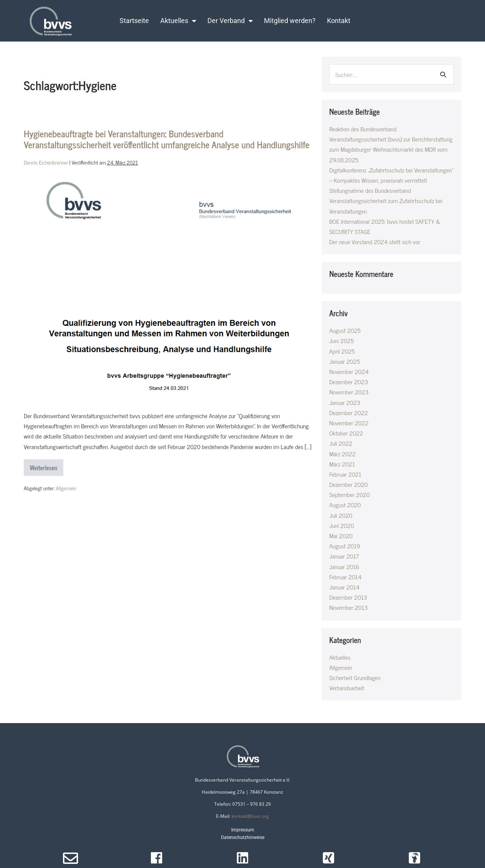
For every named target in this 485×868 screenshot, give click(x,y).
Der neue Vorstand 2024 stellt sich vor (375, 242)
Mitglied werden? (290, 21)
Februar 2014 (345, 577)
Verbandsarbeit (347, 688)
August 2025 (345, 330)
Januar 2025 (345, 361)
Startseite (134, 21)
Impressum (243, 830)
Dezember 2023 (349, 382)
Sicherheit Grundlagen (355, 677)
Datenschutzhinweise (243, 837)
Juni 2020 (342, 525)
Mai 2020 (341, 536)
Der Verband (230, 21)
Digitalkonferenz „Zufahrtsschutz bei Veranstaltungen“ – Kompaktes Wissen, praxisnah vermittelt (391, 175)
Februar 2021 (345, 474)
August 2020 (345, 505)
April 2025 (342, 351)
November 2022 (349, 423)
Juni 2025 (341, 340)
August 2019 (345, 546)
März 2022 (342, 454)
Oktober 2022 (346, 433)
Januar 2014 (345, 587)
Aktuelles (178, 21)
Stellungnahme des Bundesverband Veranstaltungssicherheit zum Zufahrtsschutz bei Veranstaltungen (386, 200)
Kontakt (339, 21)
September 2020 (349, 494)
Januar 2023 (345, 402)
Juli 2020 (341, 515)
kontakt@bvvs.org (250, 816)
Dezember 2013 (348, 597)
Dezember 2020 (348, 484)
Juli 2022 (341, 443)
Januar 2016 (344, 566)
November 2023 (349, 392)
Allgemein (66, 488)
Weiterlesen (47, 466)
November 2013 (348, 607)
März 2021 (342, 464)
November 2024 (349, 371)
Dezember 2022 (349, 412)
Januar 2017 (344, 556)
